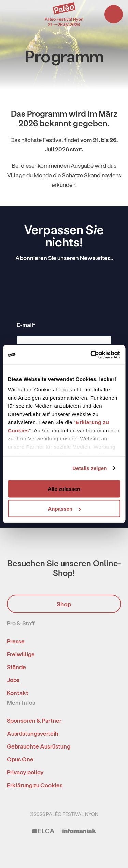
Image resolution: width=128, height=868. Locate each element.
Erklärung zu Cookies (35, 785)
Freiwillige (21, 654)
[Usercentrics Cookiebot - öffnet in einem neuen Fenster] (91, 355)
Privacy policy (25, 772)
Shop (64, 604)
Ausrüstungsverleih (33, 733)
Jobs (13, 680)
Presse (16, 641)
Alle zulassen (64, 489)
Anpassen (64, 509)
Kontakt (18, 693)
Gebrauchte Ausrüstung (39, 746)
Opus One (20, 759)
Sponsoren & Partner (34, 720)
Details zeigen (90, 468)
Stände (16, 667)
